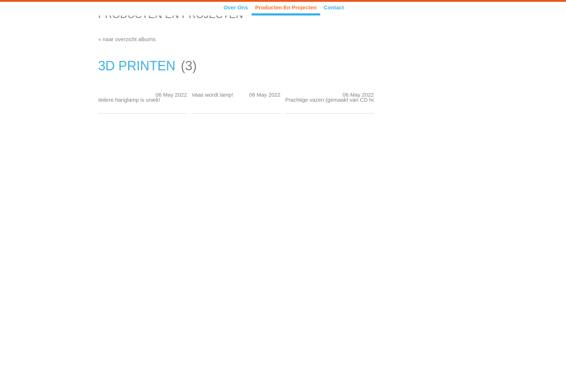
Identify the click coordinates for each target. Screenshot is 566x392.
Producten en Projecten (286, 7)
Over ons (236, 7)
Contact (334, 7)
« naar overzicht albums (127, 39)
